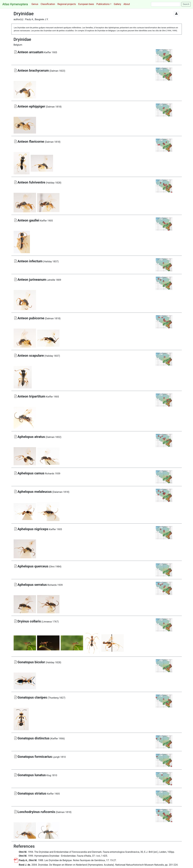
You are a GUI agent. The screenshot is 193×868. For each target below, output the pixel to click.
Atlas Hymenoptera (15, 4)
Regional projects (67, 4)
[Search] (166, 4)
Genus (35, 4)
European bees (86, 4)
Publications (103, 4)
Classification (48, 4)
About (127, 4)
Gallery (117, 4)
